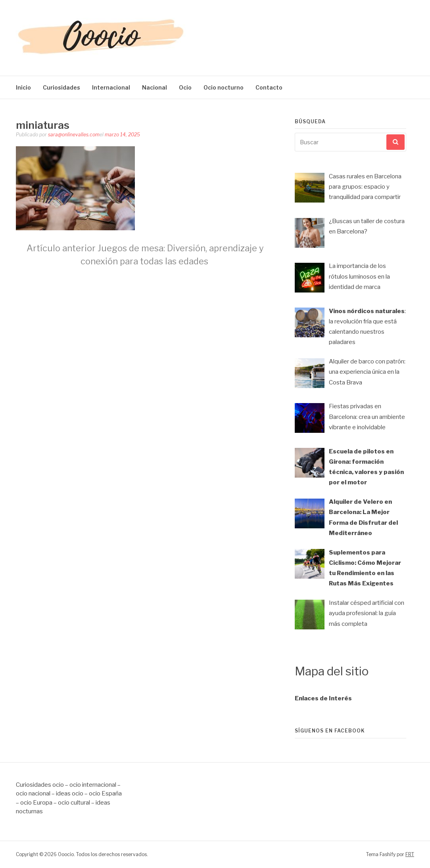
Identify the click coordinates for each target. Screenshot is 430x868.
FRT (410, 854)
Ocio (185, 87)
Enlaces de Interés (323, 698)
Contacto (269, 87)
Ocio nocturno (224, 87)
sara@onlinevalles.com (74, 135)
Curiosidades (61, 87)
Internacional (111, 87)
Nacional (155, 87)
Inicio (23, 87)
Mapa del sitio (332, 671)
